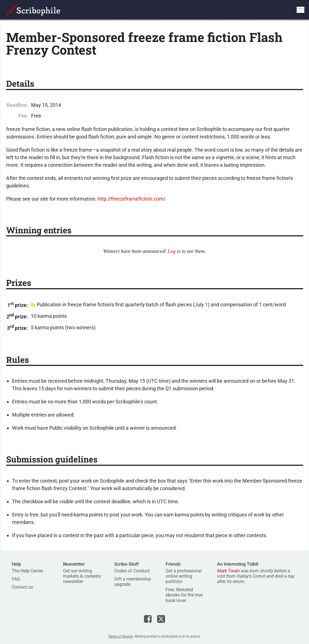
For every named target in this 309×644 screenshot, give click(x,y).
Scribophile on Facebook (148, 619)
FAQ (16, 579)
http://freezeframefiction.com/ (132, 199)
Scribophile (33, 10)
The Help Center (27, 571)
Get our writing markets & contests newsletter (82, 576)
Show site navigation (300, 10)
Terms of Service (120, 636)
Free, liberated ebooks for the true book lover (184, 595)
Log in (174, 251)
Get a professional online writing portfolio (184, 576)
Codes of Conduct (132, 571)
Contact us (22, 587)
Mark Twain (228, 571)
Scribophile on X (161, 619)
